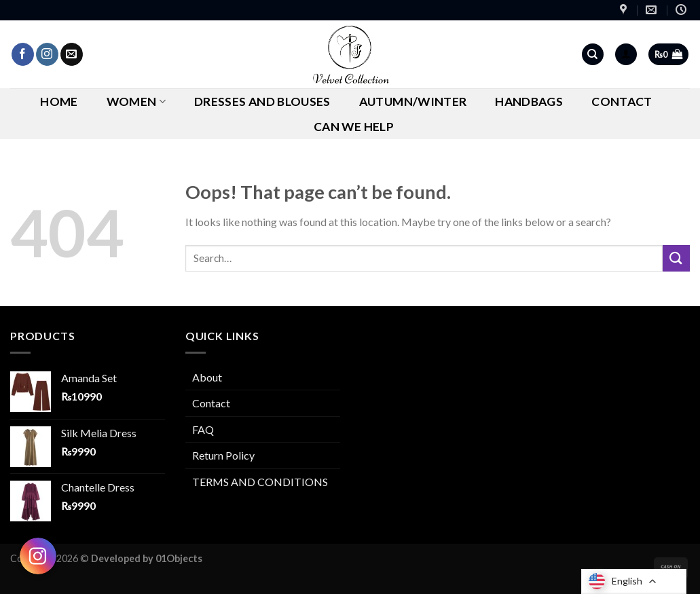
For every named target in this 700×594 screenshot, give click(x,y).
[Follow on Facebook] (23, 54)
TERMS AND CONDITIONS (260, 482)
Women (136, 101)
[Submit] (676, 258)
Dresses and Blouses (262, 101)
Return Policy (223, 455)
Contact (622, 101)
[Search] (593, 55)
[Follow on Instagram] (47, 54)
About (207, 377)
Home (59, 101)
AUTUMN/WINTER (413, 101)
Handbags (529, 101)
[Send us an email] (72, 54)
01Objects (179, 558)
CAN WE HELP (354, 127)
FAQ (203, 429)
